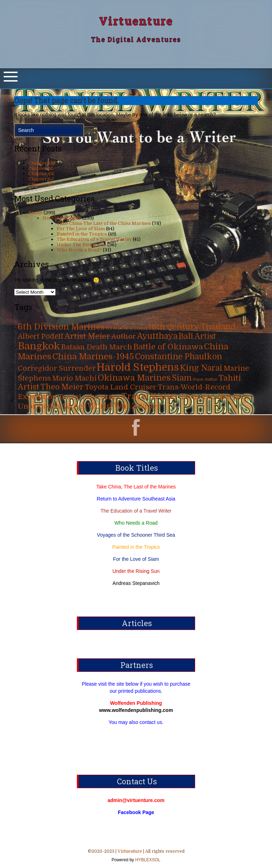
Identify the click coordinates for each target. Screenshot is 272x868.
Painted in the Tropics (82, 234)
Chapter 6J (41, 179)
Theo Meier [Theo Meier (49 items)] (62, 387)
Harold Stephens (62, 218)
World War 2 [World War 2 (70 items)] (112, 406)
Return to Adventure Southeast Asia (136, 499)
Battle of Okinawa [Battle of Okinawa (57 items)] (168, 347)
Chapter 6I (41, 184)
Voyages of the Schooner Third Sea (136, 535)
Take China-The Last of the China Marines (104, 223)
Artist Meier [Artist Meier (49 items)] (87, 336)
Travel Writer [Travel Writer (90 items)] (150, 396)
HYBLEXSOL (147, 860)
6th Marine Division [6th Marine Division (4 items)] (127, 328)
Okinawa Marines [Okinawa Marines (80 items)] (134, 378)
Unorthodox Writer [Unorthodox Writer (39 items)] (52, 406)
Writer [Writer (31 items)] (149, 406)
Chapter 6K (41, 174)
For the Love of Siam (136, 559)
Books (35, 213)
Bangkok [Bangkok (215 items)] (39, 346)
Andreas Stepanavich (136, 583)
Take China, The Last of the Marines (136, 487)
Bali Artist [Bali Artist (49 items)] (197, 336)
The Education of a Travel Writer (94, 239)
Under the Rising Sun (136, 571)
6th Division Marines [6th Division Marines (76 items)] (61, 327)
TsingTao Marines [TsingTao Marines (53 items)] (215, 396)
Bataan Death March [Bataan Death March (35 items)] (97, 347)
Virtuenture (136, 21)
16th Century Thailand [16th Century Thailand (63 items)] (192, 327)
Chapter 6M (42, 163)
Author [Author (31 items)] (124, 336)
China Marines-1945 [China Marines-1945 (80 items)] (93, 357)
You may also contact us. (136, 722)
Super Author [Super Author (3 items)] (205, 379)
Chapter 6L (41, 168)
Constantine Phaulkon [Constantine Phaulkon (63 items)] (178, 357)
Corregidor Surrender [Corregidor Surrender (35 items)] (57, 368)
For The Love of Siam (81, 229)
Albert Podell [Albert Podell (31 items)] (41, 336)
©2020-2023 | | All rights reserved (136, 856)
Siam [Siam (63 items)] (182, 378)
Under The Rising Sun (81, 245)
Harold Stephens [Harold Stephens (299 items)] (138, 367)
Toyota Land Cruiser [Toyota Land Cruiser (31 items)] (121, 387)
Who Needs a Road (136, 523)
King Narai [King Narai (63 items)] (201, 368)
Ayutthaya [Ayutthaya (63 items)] (157, 336)
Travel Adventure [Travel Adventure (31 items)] (89, 397)
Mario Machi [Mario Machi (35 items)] (74, 378)
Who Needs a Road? (79, 250)
